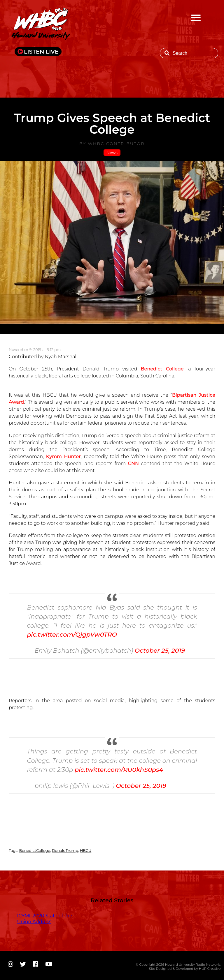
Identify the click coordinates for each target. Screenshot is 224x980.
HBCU (86, 851)
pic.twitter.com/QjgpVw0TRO (72, 634)
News (112, 153)
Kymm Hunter (63, 457)
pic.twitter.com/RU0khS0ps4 (119, 770)
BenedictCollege (35, 851)
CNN (133, 463)
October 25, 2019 (160, 650)
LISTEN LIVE (41, 52)
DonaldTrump (65, 851)
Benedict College (162, 369)
